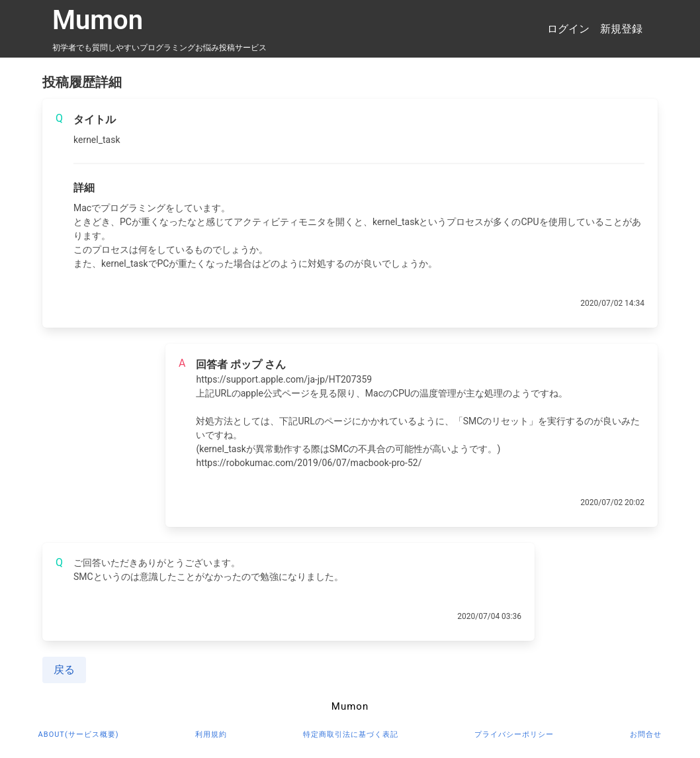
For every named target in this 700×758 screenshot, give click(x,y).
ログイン (568, 29)
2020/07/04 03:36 (489, 616)
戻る (64, 670)
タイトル (95, 119)
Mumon (98, 20)
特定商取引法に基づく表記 (351, 734)
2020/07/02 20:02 (612, 502)
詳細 (84, 188)
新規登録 (621, 29)
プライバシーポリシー (514, 734)
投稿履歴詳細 (82, 82)
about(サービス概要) (79, 734)
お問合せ (646, 734)
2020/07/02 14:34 (612, 303)
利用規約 (211, 734)
